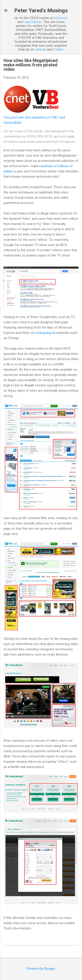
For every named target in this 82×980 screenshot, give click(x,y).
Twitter (58, 50)
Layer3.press (33, 22)
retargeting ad (45, 333)
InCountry (61, 18)
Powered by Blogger (41, 969)
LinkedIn (40, 50)
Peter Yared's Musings (41, 11)
